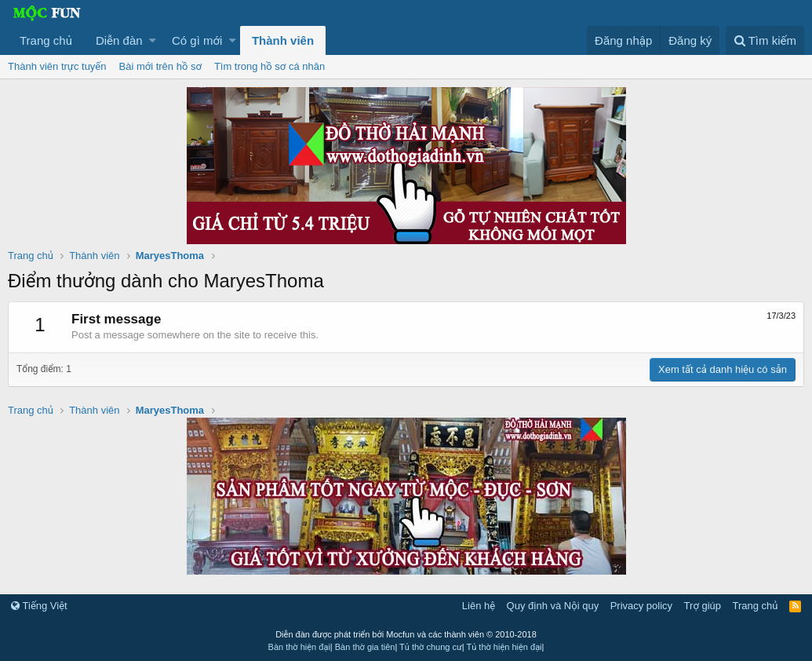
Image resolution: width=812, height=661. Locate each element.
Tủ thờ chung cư (431, 647)
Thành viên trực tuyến (57, 66)
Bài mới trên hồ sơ (160, 66)
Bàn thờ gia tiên (365, 647)
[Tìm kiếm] (765, 40)
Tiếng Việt (39, 606)
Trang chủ (46, 40)
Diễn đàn (119, 40)
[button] (153, 40)
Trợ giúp (703, 606)
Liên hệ (479, 606)
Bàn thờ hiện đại (299, 647)
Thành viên (283, 40)
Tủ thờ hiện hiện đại (504, 647)
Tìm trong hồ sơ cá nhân (269, 66)
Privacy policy (641, 606)
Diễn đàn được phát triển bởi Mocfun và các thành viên (406, 634)
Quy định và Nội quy (553, 606)
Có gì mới (197, 40)
